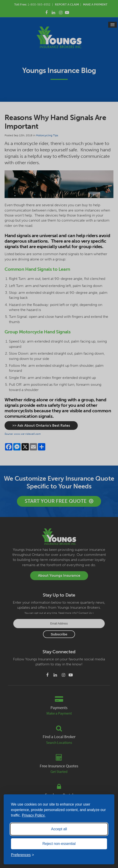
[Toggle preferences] (23, 855)
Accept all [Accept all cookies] (59, 829)
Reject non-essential (59, 844)
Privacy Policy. (34, 815)
